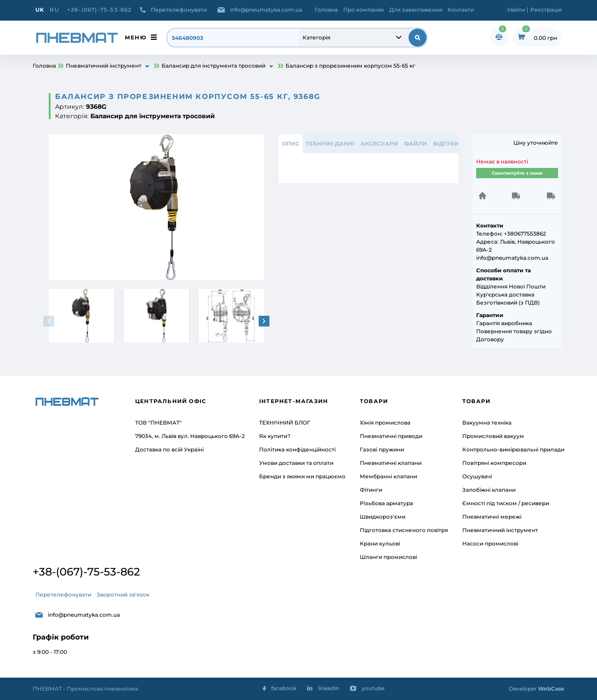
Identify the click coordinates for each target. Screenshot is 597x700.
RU (54, 10)
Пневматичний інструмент (500, 530)
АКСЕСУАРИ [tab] (379, 144)
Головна (326, 10)
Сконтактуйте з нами (517, 173)
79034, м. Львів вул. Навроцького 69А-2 (190, 436)
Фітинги (371, 490)
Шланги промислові (388, 557)
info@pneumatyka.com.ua (266, 10)
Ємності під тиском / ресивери (506, 503)
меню (136, 37)
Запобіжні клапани (489, 490)
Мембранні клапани (388, 476)
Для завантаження (416, 10)
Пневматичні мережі (492, 517)
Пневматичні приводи (391, 436)
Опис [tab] (291, 144)
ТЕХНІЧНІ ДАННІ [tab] (330, 144)
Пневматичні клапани (391, 463)
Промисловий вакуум (493, 436)
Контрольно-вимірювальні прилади (513, 449)
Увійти (516, 10)
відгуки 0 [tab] (449, 144)
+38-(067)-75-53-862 (100, 10)
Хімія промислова (385, 423)
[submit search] (418, 38)
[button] (264, 321)
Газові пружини (382, 449)
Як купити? (275, 436)
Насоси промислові (490, 543)
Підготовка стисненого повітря (404, 530)
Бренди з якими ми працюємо (302, 476)
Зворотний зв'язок (123, 595)
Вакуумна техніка (487, 423)
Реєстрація (546, 10)
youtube (373, 688)
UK (40, 10)
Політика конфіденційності (297, 449)
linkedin (329, 688)
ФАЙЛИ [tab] (416, 144)
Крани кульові (380, 543)
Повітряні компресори (494, 463)
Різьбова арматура (386, 503)
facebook (284, 688)
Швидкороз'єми (383, 517)
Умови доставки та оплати (296, 463)
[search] (234, 38)
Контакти (461, 10)
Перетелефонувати (179, 10)
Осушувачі (477, 476)
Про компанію (364, 10)
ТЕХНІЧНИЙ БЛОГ (285, 423)
